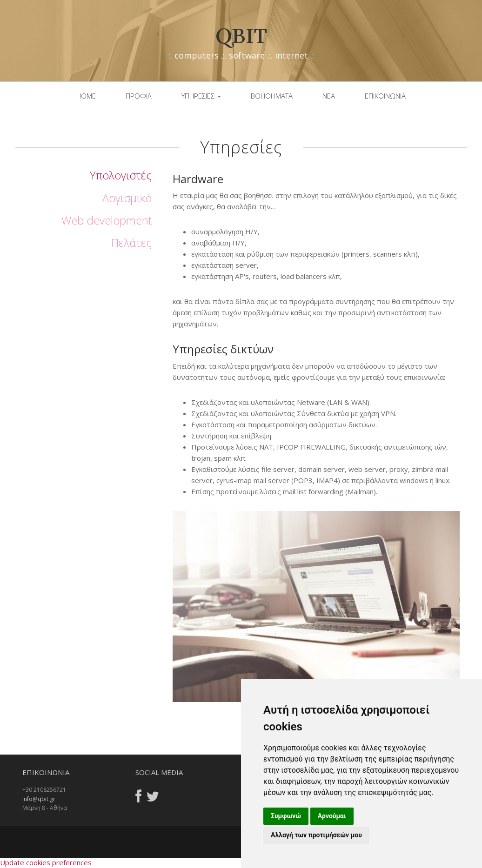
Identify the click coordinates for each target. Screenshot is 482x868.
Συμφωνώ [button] (286, 816)
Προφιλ (139, 96)
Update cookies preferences (46, 862)
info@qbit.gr (39, 799)
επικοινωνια (385, 96)
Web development (107, 220)
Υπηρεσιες (201, 96)
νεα (329, 96)
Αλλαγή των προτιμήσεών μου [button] (316, 835)
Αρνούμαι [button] (332, 816)
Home (86, 96)
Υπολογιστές (121, 175)
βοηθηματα (272, 96)
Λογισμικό (127, 198)
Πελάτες (131, 242)
